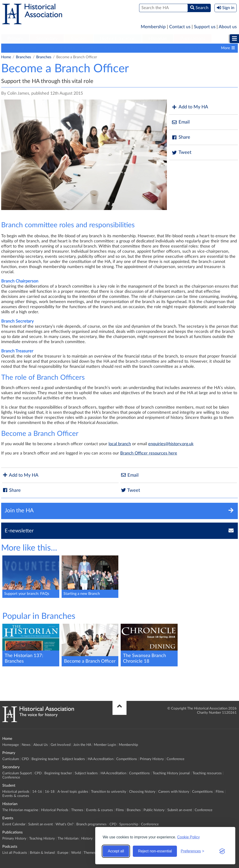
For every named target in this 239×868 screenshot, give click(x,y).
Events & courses (16, 796)
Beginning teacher (45, 759)
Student (79, 39)
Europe (63, 853)
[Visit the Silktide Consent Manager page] (222, 851)
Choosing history (142, 792)
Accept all (116, 851)
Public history (154, 810)
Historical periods (16, 792)
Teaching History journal (171, 773)
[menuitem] (15, 39)
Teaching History (42, 839)
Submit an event (180, 810)
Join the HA (82, 745)
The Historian (68, 839)
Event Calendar (14, 824)
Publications (193, 39)
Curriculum (11, 759)
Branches (23, 57)
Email (181, 122)
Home (6, 57)
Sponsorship (129, 824)
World (76, 853)
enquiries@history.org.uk (171, 444)
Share (181, 137)
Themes (77, 810)
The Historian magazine (20, 810)
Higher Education (118, 39)
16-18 (50, 792)
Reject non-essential (155, 851)
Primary (15, 39)
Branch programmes (20, 48)
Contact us (180, 27)
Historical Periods (55, 810)
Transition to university (109, 792)
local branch (120, 444)
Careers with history (174, 792)
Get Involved (61, 745)
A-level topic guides (73, 792)
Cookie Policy (188, 837)
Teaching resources (207, 773)
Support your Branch (121, 48)
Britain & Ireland (42, 853)
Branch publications (162, 48)
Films (220, 792)
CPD (25, 759)
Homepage (11, 745)
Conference (176, 759)
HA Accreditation (101, 759)
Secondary (47, 39)
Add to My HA (190, 107)
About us (228, 27)
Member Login (105, 745)
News (26, 745)
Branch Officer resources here (149, 453)
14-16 (37, 792)
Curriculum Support (17, 773)
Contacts (90, 48)
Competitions (127, 759)
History (87, 839)
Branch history (197, 48)
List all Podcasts (15, 853)
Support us (205, 27)
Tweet (181, 153)
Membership (153, 27)
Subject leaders (73, 759)
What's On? (65, 824)
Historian (158, 39)
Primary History (152, 759)
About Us (41, 745)
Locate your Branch (59, 48)
